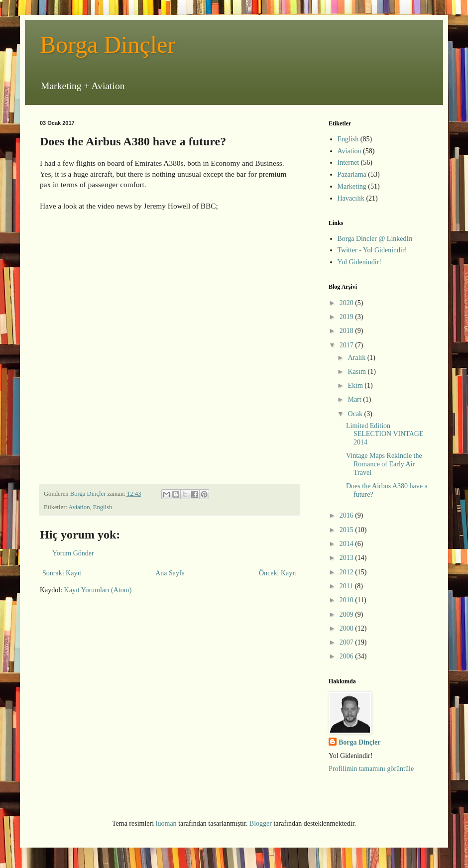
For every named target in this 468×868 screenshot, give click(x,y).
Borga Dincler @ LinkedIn (375, 239)
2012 (348, 572)
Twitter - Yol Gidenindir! (372, 250)
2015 (348, 530)
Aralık (357, 358)
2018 (348, 331)
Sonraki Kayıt (62, 573)
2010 (348, 600)
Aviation (79, 507)
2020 (348, 303)
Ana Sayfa (170, 573)
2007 (348, 642)
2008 (348, 628)
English (103, 507)
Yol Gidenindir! (359, 262)
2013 (348, 558)
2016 (348, 515)
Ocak (356, 414)
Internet (349, 163)
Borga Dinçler (108, 45)
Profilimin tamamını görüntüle (371, 769)
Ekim (356, 385)
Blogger (261, 823)
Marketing (352, 186)
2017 (348, 345)
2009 (348, 614)
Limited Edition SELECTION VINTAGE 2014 (385, 434)
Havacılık (351, 198)
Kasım (357, 372)
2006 (348, 656)
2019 (348, 317)
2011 (347, 586)
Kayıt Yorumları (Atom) (98, 590)
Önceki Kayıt (278, 573)
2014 (348, 544)
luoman (166, 823)
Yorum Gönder (73, 553)
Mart (355, 399)
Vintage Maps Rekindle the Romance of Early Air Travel (384, 464)
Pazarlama (352, 174)
